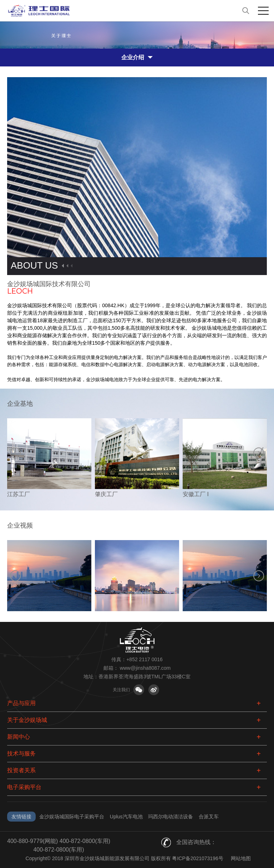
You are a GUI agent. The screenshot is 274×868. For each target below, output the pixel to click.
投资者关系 (21, 770)
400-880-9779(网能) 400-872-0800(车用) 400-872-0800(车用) (59, 845)
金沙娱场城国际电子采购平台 (72, 817)
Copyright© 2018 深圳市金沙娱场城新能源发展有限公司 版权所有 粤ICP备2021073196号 (125, 858)
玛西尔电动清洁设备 (171, 817)
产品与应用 (21, 703)
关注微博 (154, 690)
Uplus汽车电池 (126, 817)
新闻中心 (19, 737)
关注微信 (139, 690)
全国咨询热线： (196, 842)
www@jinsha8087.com (145, 668)
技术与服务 (21, 754)
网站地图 (241, 858)
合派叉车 (209, 817)
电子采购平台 (24, 787)
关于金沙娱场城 (27, 720)
